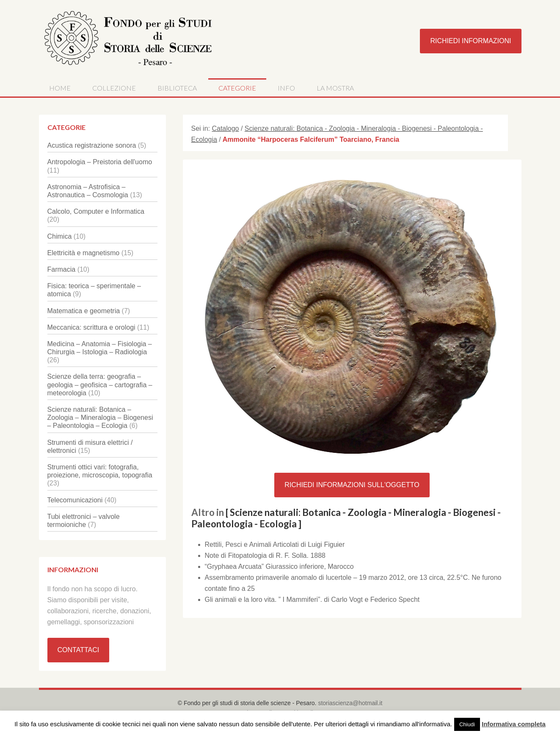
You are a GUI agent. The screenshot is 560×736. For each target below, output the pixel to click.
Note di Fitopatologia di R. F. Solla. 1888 (265, 555)
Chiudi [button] (467, 724)
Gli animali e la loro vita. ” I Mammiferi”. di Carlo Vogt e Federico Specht (312, 600)
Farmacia (62, 269)
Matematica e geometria (84, 311)
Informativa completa (514, 724)
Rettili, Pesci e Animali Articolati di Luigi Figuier (275, 544)
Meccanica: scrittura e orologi (91, 327)
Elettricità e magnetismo (84, 253)
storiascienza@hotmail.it (350, 703)
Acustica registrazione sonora (92, 145)
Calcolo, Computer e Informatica (96, 211)
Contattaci (79, 650)
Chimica (60, 236)
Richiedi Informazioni (470, 41)
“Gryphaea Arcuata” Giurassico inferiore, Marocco (279, 566)
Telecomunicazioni (75, 500)
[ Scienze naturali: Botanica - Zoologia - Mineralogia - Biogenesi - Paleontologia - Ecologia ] (346, 518)
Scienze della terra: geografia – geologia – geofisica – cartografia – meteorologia (100, 385)
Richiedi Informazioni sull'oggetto (352, 485)
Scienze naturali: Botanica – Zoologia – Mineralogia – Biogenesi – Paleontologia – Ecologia (100, 418)
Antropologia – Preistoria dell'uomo (100, 162)
